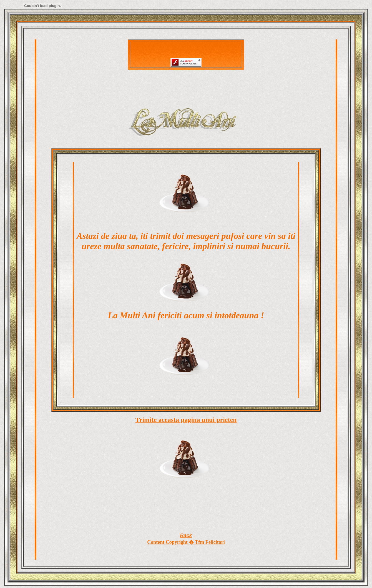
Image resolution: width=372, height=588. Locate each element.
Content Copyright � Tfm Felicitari (186, 542)
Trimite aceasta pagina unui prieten (186, 420)
